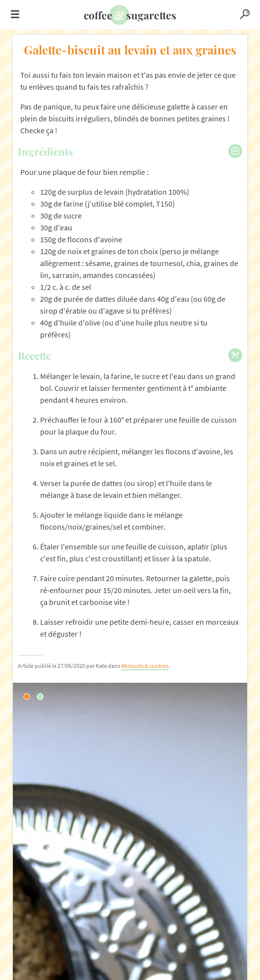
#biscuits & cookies (145, 666)
